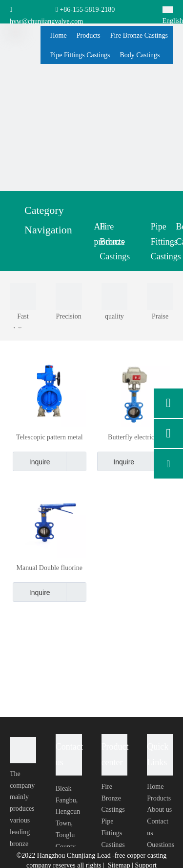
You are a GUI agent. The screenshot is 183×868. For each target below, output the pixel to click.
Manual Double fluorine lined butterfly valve (50, 568)
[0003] (69, 297)
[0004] (115, 297)
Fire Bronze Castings (113, 798)
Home (155, 787)
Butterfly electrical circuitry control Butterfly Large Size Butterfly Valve (133, 438)
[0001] (23, 297)
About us (159, 810)
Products (159, 798)
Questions (161, 845)
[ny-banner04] (91, 99)
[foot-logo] (23, 750)
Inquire (31, 461)
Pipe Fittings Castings (113, 833)
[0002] (160, 297)
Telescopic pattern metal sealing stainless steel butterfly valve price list (50, 438)
